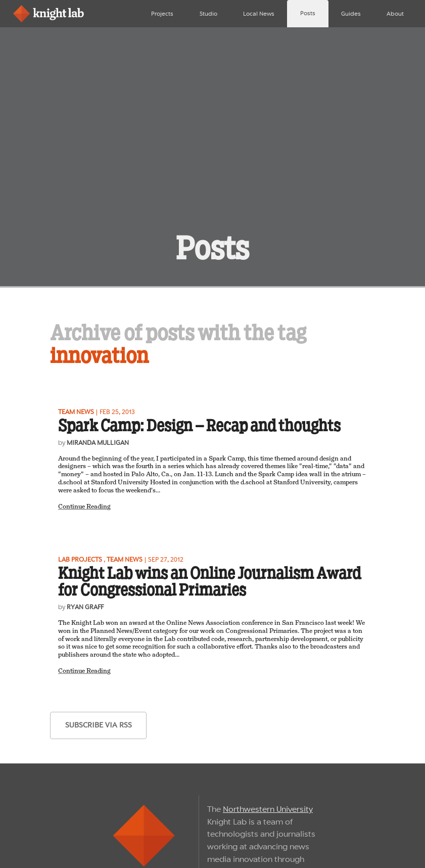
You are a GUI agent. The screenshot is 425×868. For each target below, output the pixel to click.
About (395, 14)
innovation (99, 356)
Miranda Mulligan (98, 443)
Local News (259, 14)
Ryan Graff (85, 607)
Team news (76, 412)
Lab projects (80, 559)
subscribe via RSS (99, 725)
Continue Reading (84, 507)
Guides (351, 14)
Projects (162, 14)
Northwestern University (268, 809)
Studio (208, 14)
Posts (308, 13)
